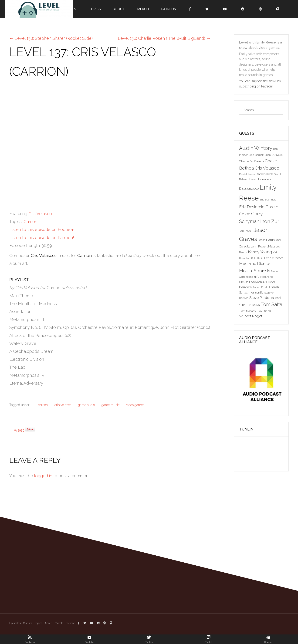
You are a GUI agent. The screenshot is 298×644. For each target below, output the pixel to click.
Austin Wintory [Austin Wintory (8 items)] (256, 148)
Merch (143, 9)
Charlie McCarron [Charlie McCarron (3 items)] (251, 161)
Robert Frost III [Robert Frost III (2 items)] (261, 287)
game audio (86, 405)
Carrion (30, 222)
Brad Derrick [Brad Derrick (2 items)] (256, 155)
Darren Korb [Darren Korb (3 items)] (264, 174)
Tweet (18, 430)
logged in (43, 476)
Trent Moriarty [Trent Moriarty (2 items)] (248, 311)
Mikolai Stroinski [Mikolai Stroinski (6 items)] (255, 270)
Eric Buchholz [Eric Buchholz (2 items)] (268, 200)
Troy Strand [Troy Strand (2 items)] (264, 311)
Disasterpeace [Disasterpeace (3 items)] (249, 188)
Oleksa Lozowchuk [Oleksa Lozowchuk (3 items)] (252, 282)
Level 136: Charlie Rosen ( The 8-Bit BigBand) (164, 38)
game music (110, 405)
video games (135, 405)
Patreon (169, 9)
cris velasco (63, 405)
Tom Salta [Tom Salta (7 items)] (271, 304)
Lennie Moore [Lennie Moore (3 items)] (274, 258)
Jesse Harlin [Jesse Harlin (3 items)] (266, 240)
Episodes (15, 623)
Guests (28, 623)
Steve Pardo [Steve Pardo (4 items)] (259, 298)
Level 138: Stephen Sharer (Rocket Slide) (51, 38)
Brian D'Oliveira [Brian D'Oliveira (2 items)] (274, 155)
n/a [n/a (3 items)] (257, 277)
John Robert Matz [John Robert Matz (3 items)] (263, 246)
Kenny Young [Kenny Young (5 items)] (260, 252)
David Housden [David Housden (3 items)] (260, 179)
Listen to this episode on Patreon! (42, 238)
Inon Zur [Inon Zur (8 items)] (270, 221)
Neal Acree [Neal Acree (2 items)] (267, 277)
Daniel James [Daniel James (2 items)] (247, 174)
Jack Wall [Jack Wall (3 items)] (246, 231)
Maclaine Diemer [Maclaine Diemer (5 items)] (255, 264)
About (119, 9)
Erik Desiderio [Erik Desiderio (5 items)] (252, 207)
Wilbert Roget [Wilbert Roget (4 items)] (251, 316)
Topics (95, 9)
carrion (43, 405)
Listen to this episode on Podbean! (43, 229)
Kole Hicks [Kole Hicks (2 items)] (257, 258)
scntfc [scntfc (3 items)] (259, 292)
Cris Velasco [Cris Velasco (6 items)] (267, 168)
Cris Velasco (40, 214)
